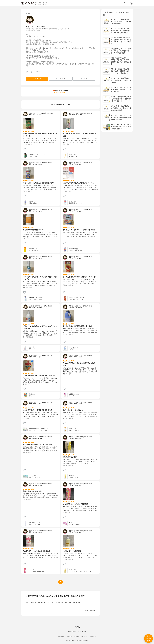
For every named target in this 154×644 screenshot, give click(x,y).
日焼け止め (68, 603)
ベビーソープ (42, 603)
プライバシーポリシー (81, 637)
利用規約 (69, 637)
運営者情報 (61, 637)
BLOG (38, 72)
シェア (84, 79)
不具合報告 (93, 637)
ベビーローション (78, 603)
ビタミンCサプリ (31, 603)
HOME (77, 627)
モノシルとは (82, 632)
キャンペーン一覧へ (60, 93)
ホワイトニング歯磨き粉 (55, 603)
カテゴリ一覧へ (90, 611)
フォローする (37, 79)
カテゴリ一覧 (72, 632)
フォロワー (60, 79)
